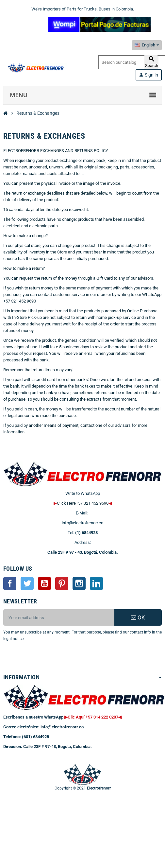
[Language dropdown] (147, 45)
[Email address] (59, 617)
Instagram (79, 583)
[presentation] (56, 659)
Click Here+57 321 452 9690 (83, 503)
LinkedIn (96, 583)
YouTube (44, 583)
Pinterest (62, 583)
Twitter (27, 583)
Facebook (10, 583)
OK (138, 617)
